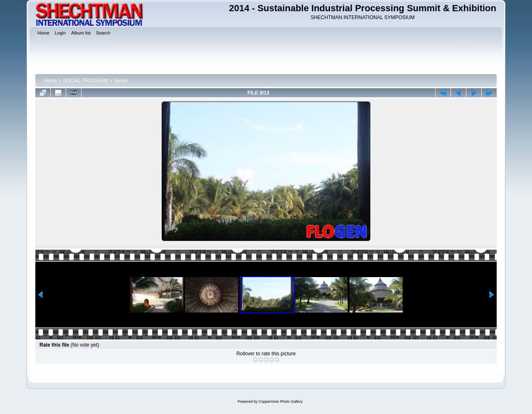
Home (50, 81)
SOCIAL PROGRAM (85, 81)
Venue (121, 81)
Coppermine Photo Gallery (281, 402)
